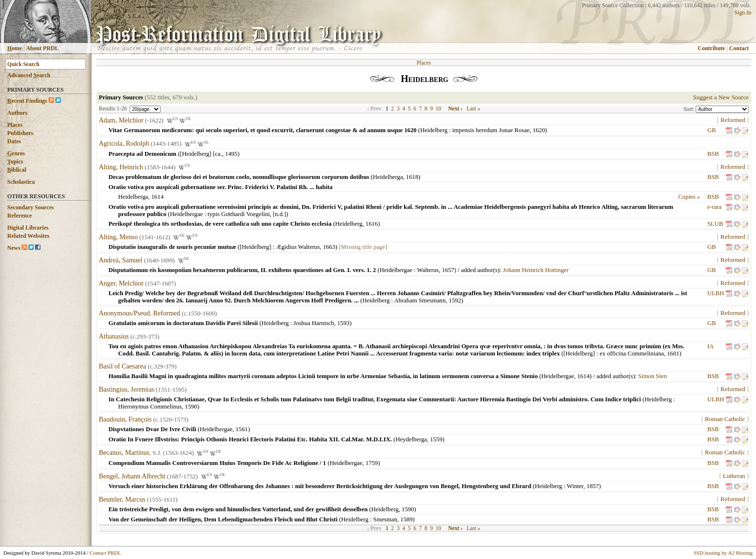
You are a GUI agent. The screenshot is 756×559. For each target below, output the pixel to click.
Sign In (743, 13)
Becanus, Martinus (124, 453)
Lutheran (734, 476)
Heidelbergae (187, 214)
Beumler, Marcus (122, 499)
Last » (473, 109)
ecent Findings (27, 101)
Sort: (690, 109)
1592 (455, 300)
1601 (673, 354)
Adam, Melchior (121, 120)
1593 (343, 323)
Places (15, 125)
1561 (242, 429)
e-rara (715, 207)
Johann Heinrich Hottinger (536, 270)
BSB (713, 154)
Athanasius (114, 336)
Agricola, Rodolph (124, 144)
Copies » (689, 197)
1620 (539, 130)
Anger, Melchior (121, 283)
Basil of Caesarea (122, 366)
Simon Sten (653, 376)
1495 (231, 154)
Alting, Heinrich (121, 167)
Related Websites (28, 236)
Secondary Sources (31, 207)
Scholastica (21, 182)
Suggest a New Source (721, 97)
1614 (158, 197)
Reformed (733, 120)
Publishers (20, 133)
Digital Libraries (28, 228)
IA (710, 346)
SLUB (715, 224)
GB (712, 130)
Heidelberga (388, 177)
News (14, 248)
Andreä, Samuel (121, 260)
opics (15, 162)
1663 (329, 247)
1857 (593, 486)
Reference (20, 216)
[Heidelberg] (255, 247)
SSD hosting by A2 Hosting (723, 553)
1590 (191, 407)
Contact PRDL (105, 553)
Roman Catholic (725, 419)
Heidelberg (434, 130)
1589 (406, 519)
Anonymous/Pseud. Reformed (140, 313)
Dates (14, 141)
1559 (436, 439)
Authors (17, 113)
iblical (17, 170)
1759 (372, 463)
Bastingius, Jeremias (127, 389)
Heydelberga (411, 439)
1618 (412, 177)
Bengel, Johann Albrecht (132, 476)
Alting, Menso (118, 237)
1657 (448, 270)
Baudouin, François (125, 419)
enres (16, 153)
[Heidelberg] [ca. (201, 154)
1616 (372, 224)
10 (439, 109)
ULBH (716, 293)
